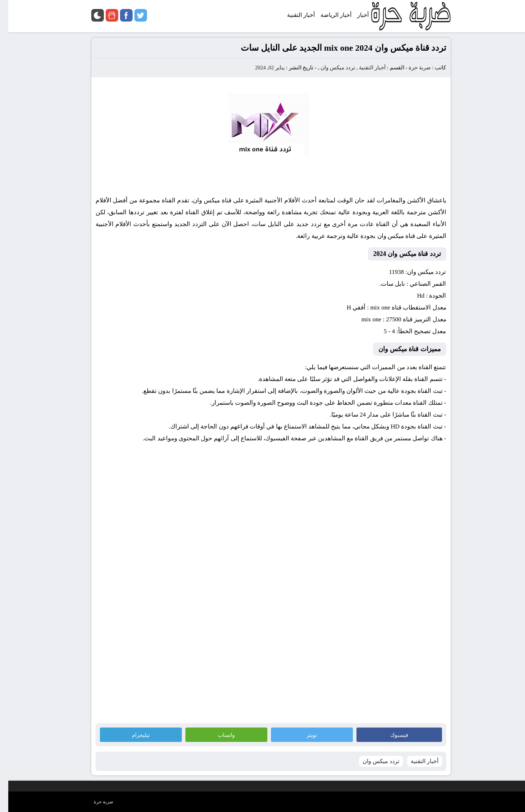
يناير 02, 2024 (262, 68)
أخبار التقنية (364, 68)
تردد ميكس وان (330, 68)
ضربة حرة (411, 68)
